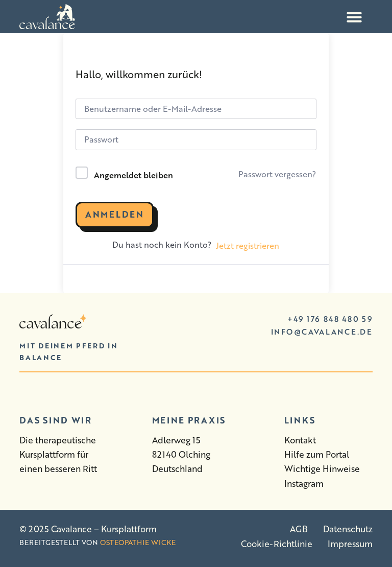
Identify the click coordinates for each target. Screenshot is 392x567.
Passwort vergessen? (277, 174)
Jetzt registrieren (248, 245)
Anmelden (115, 214)
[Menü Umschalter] (354, 17)
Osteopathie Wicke (138, 542)
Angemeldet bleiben (133, 175)
